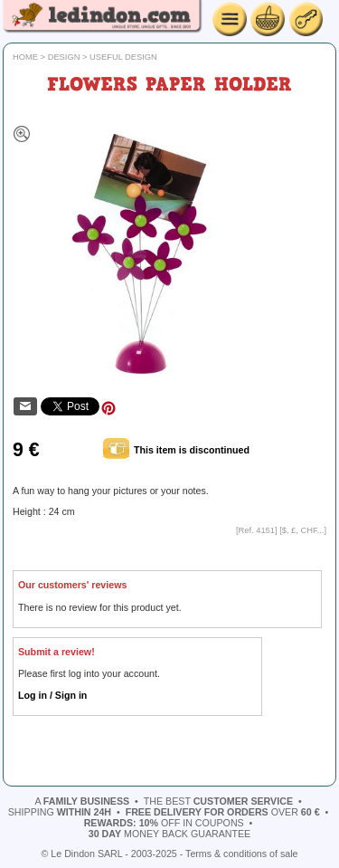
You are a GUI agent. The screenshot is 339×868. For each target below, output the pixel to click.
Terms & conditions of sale (241, 854)
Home (25, 57)
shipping (60, 812)
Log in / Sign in (52, 695)
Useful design (123, 57)
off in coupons (164, 823)
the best (218, 801)
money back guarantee (169, 834)
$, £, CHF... (303, 530)
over (223, 812)
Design (64, 57)
